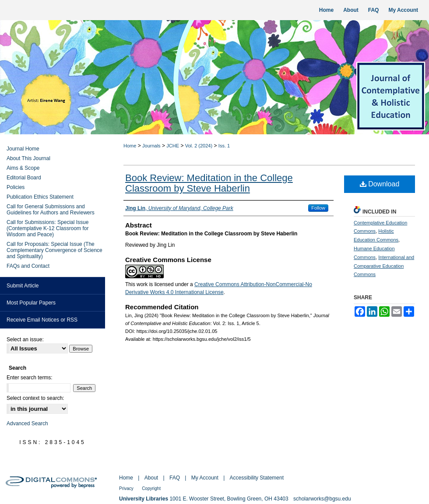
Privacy (126, 488)
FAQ (175, 478)
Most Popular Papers (31, 303)
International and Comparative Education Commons (384, 266)
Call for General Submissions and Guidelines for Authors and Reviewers (51, 210)
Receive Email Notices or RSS (42, 320)
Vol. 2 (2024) (199, 146)
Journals (151, 146)
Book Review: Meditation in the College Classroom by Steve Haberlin (209, 183)
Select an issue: (25, 339)
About (151, 478)
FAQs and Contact (28, 266)
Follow (318, 208)
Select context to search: (35, 398)
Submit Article (23, 286)
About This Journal (28, 158)
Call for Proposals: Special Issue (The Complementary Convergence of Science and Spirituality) (55, 250)
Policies (16, 187)
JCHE (173, 146)
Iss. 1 (224, 146)
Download (380, 184)
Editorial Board (24, 178)
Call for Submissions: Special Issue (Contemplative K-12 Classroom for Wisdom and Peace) (47, 228)
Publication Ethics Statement (40, 197)
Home (130, 146)
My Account (205, 478)
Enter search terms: (30, 378)
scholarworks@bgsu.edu (322, 499)
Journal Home (23, 149)
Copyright (151, 488)
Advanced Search (27, 423)
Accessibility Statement (257, 478)
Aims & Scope (23, 168)
